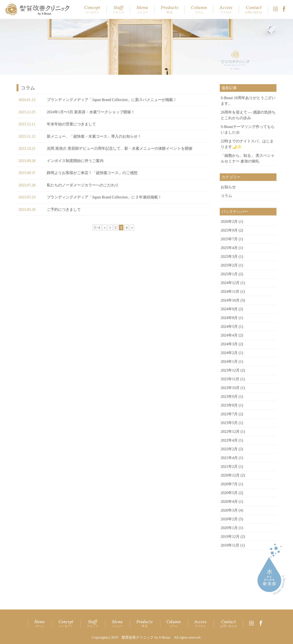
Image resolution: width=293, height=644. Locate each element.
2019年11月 (230, 545)
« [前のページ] (105, 228)
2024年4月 (229, 335)
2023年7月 (229, 414)
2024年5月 (229, 326)
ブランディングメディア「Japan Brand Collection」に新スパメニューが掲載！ (112, 100)
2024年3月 (229, 344)
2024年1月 (229, 361)
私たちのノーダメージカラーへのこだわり (83, 185)
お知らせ (228, 187)
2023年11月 (230, 379)
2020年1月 (229, 528)
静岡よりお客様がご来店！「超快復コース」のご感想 (92, 173)
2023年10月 (230, 388)
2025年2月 (229, 265)
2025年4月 (229, 248)
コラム (226, 196)
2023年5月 (229, 423)
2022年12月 (230, 432)
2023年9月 (229, 396)
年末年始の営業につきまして (71, 124)
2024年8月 (229, 318)
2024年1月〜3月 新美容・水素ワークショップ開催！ (91, 112)
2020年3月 (229, 510)
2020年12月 (230, 475)
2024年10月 (230, 300)
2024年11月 (230, 291)
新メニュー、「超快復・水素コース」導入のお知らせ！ (94, 136)
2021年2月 (229, 467)
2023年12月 (230, 370)
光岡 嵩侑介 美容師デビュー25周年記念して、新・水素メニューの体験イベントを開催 (120, 148)
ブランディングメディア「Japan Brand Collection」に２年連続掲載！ (104, 197)
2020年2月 (229, 519)
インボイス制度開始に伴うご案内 (75, 161)
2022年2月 (229, 449)
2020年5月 (229, 493)
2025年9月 (229, 230)
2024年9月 (229, 309)
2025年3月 (229, 256)
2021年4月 (229, 458)
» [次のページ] (132, 228)
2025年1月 (229, 274)
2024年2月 (229, 353)
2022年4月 (229, 440)
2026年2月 (229, 221)
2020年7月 (229, 484)
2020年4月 (229, 502)
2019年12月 (230, 537)
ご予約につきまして (64, 209)
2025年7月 (229, 239)
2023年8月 (229, 405)
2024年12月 (230, 283)
